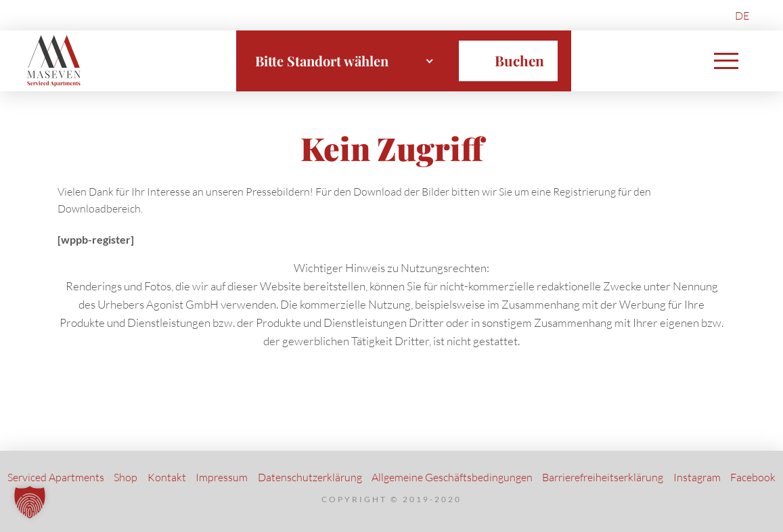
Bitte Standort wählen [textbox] (322, 61)
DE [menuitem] (742, 16)
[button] (726, 61)
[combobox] (344, 61)
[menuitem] (742, 15)
